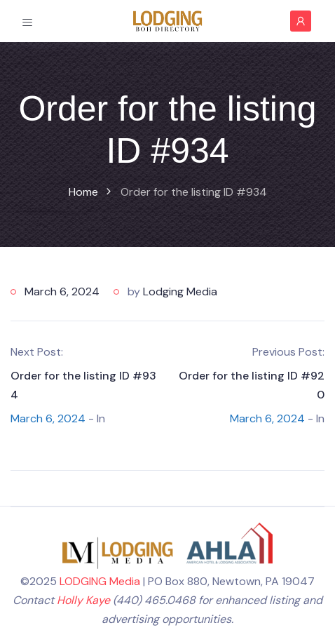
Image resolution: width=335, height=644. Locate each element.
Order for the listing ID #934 (83, 385)
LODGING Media (100, 581)
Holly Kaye (83, 600)
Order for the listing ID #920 (252, 385)
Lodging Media (180, 291)
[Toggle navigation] (27, 21)
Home (83, 192)
